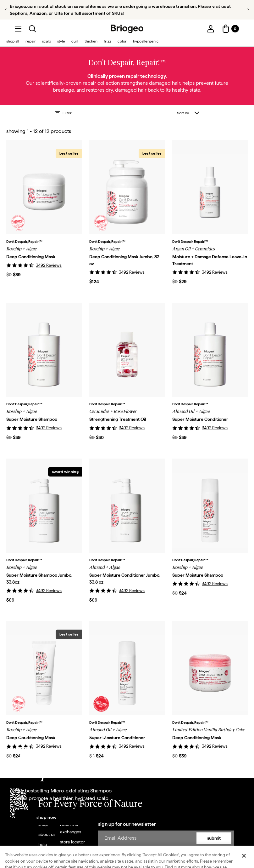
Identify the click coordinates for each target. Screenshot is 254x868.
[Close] (244, 856)
